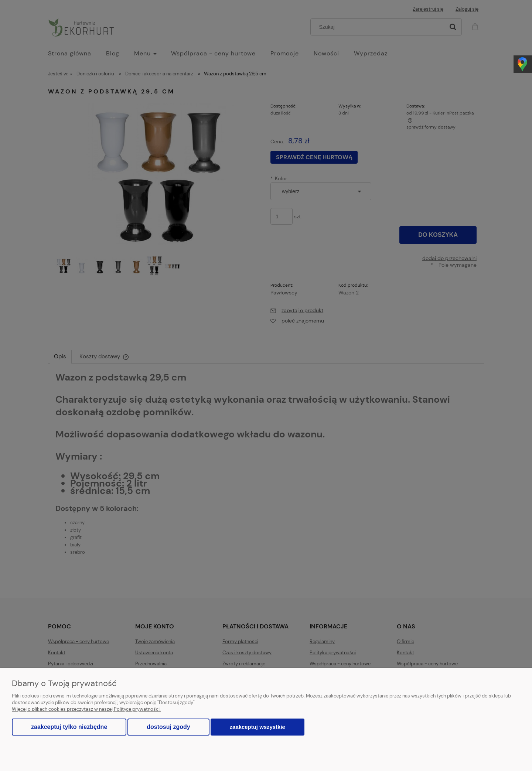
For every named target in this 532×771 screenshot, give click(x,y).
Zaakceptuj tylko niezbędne (69, 727)
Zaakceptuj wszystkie (258, 727)
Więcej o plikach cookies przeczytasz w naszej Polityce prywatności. (86, 709)
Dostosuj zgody (168, 727)
